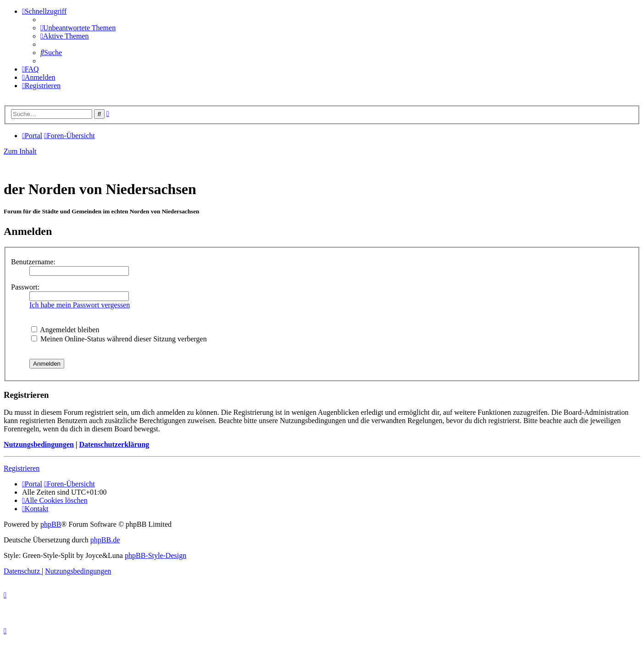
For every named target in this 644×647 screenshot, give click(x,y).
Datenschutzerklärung (114, 444)
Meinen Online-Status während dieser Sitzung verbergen (119, 339)
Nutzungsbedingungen (39, 444)
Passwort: (25, 287)
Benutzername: (33, 262)
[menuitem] (78, 28)
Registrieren (22, 468)
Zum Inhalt (20, 151)
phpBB (51, 524)
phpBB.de (105, 540)
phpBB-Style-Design (155, 555)
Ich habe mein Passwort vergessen (80, 305)
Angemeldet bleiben (65, 330)
